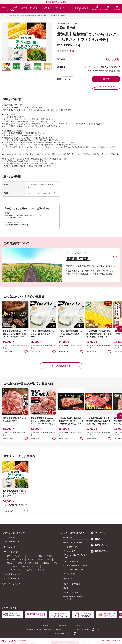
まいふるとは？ (69, 551)
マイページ (98, 533)
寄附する (106, 79)
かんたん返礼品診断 (71, 561)
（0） (73, 51)
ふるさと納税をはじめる (80, 9)
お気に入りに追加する (104, 87)
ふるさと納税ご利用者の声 (73, 570)
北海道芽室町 (8, 352)
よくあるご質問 (69, 574)
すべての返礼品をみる (61, 366)
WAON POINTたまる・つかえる (75, 566)
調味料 (21, 563)
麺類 (49, 559)
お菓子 (40, 559)
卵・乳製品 (11, 559)
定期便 (29, 570)
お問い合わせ (99, 545)
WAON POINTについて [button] (119, 71)
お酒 (22, 559)
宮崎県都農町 (91, 439)
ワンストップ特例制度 (72, 584)
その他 (39, 570)
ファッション (12, 566)
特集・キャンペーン (61, 9)
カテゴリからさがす (12, 552)
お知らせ (97, 539)
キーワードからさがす (13, 541)
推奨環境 (62, 626)
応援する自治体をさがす (29, 9)
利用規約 (77, 626)
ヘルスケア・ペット (15, 570)
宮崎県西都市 (36, 439)
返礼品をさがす (46, 9)
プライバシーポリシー (83, 629)
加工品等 (10, 563)
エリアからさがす (11, 537)
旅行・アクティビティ (30, 566)
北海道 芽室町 (66, 28)
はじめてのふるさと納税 (73, 543)
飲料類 (30, 559)
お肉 (9, 556)
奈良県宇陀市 (64, 439)
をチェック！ (60, 2)
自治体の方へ (99, 551)
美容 (55, 563)
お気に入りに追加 (115, 257)
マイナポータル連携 (71, 592)
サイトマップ (46, 626)
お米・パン (29, 556)
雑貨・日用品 (33, 563)
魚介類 (18, 556)
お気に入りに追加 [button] (26, 351)
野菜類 (49, 556)
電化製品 (46, 563)
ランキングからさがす (13, 574)
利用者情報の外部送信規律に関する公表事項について (47, 629)
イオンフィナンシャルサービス (61, 633)
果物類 (40, 556)
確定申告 (67, 588)
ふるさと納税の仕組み (72, 547)
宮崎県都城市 (8, 439)
